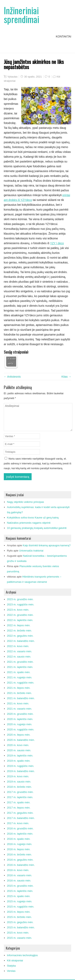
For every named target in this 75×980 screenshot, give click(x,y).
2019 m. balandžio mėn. (21, 771)
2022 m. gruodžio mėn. (20, 615)
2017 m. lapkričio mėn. (20, 797)
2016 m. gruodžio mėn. (20, 828)
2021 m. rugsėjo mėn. (20, 677)
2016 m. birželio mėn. (19, 854)
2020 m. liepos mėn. (19, 735)
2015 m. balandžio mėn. (21, 927)
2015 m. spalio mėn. (19, 896)
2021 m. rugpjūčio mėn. (21, 683)
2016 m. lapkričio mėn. (20, 834)
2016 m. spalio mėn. (19, 839)
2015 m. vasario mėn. (19, 938)
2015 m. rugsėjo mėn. (20, 901)
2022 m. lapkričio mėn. (20, 620)
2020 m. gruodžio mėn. (20, 714)
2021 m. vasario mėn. (19, 709)
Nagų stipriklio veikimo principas (25, 502)
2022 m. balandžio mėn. (21, 641)
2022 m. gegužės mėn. (20, 636)
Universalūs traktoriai (31, 551)
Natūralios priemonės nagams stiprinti (29, 523)
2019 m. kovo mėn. (18, 776)
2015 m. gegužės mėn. (20, 922)
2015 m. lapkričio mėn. (20, 891)
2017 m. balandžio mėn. (21, 818)
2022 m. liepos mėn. (19, 625)
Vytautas (12, 77)
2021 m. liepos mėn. (19, 688)
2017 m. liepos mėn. (19, 808)
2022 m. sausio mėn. (19, 657)
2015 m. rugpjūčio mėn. (21, 907)
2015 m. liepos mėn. (19, 912)
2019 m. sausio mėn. (19, 782)
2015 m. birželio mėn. (19, 917)
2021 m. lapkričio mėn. (20, 667)
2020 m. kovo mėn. (18, 745)
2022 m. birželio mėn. (19, 631)
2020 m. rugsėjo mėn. (20, 724)
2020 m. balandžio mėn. (21, 740)
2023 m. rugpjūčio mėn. (21, 604)
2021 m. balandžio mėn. (21, 698)
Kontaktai (63, 36)
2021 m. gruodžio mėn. (20, 662)
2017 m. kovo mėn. (18, 823)
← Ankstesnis (12, 377)
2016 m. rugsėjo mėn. (20, 844)
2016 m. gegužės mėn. (20, 860)
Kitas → (66, 377)
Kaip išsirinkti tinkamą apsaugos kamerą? (47, 545)
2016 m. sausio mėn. (19, 881)
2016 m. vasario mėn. (19, 875)
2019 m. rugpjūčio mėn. (21, 766)
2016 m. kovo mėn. (18, 870)
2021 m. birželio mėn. (19, 693)
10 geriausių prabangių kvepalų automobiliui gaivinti (37, 528)
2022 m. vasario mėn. (19, 651)
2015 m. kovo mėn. (18, 933)
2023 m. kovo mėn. (18, 610)
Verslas (11, 971)
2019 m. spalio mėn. (19, 761)
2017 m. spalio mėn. (19, 802)
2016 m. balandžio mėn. (21, 865)
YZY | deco (57, 243)
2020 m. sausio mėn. (19, 750)
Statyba (11, 966)
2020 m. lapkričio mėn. (20, 719)
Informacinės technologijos (22, 955)
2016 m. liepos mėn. (19, 849)
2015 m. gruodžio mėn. (20, 886)
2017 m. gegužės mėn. (20, 813)
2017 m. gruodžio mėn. (20, 792)
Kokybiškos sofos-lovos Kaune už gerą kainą (33, 518)
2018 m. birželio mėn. (19, 787)
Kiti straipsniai (15, 960)
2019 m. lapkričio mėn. (20, 756)
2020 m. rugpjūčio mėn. (21, 729)
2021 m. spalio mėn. (19, 672)
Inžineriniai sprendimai (21, 15)
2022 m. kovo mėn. (18, 646)
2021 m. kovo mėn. (18, 703)
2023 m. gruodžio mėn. (20, 599)
